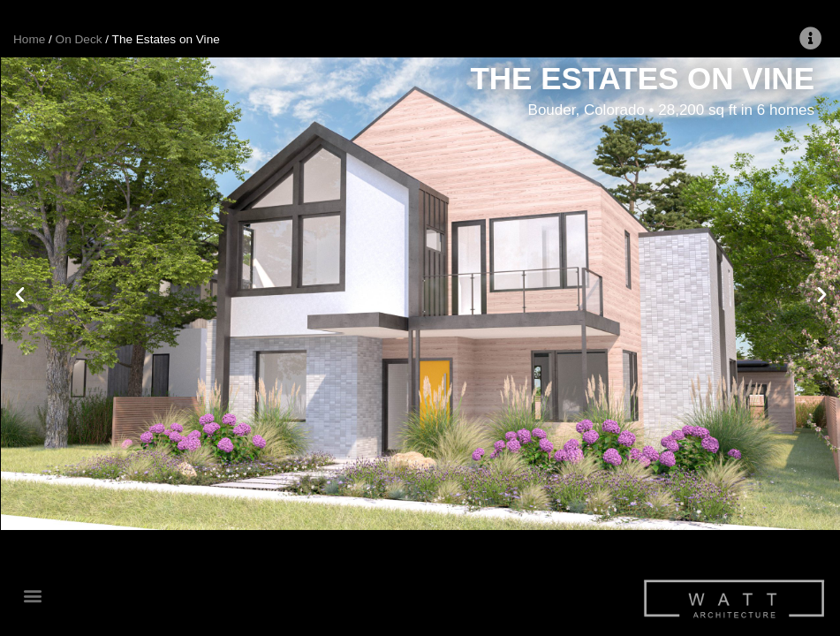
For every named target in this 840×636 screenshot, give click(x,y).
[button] (32, 596)
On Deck (79, 39)
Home (29, 39)
